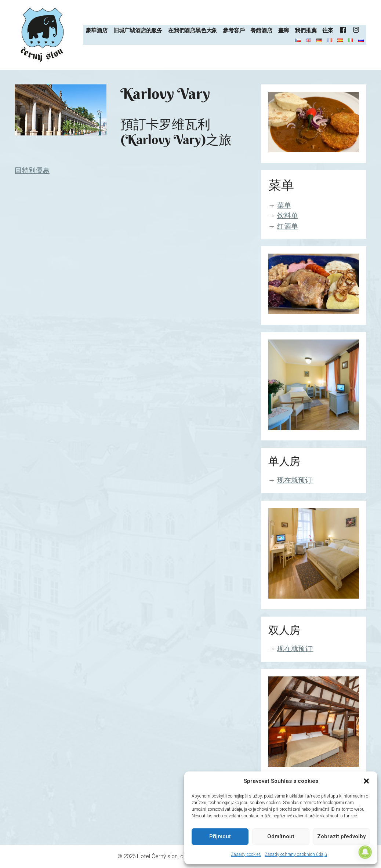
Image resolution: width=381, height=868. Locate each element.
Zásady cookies (246, 854)
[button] (366, 781)
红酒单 (288, 226)
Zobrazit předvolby (341, 836)
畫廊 (284, 30)
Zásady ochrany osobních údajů (296, 854)
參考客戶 (234, 30)
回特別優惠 (32, 170)
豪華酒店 (97, 30)
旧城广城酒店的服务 (138, 30)
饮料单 (288, 216)
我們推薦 (306, 30)
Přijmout (220, 836)
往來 (328, 30)
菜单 (284, 205)
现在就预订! (295, 480)
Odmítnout (281, 836)
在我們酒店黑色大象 (193, 30)
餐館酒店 (261, 30)
